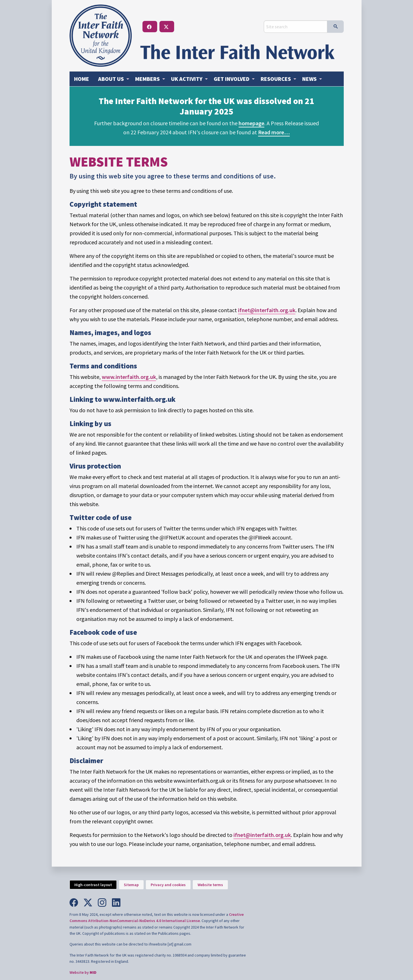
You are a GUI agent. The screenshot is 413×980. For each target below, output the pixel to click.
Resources (276, 79)
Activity (187, 79)
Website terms (210, 885)
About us (111, 79)
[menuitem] (82, 79)
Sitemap (131, 885)
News (309, 79)
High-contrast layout (93, 885)
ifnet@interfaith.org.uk (267, 310)
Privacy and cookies (168, 885)
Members (147, 79)
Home (82, 79)
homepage (251, 123)
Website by (83, 972)
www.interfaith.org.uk (129, 377)
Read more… (274, 132)
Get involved (232, 79)
